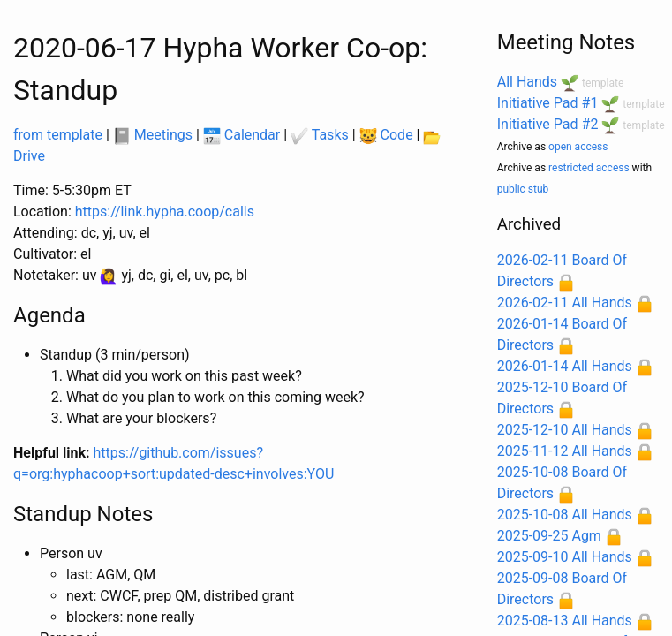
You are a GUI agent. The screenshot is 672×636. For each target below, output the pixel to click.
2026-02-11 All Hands (565, 303)
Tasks (320, 135)
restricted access (589, 168)
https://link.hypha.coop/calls (165, 212)
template (603, 83)
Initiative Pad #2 (548, 124)
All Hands (527, 82)
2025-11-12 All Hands (565, 451)
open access (578, 147)
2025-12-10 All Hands (565, 430)
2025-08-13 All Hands (565, 621)
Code (386, 135)
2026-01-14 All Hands (565, 366)
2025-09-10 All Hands (565, 557)
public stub (523, 189)
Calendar (242, 135)
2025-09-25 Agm (549, 536)
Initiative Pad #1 (548, 103)
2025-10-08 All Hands (565, 515)
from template (58, 135)
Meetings (153, 135)
